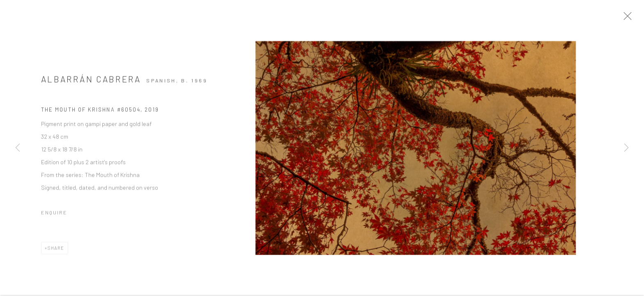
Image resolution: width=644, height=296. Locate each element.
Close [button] (630, 18)
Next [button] (626, 148)
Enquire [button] (54, 215)
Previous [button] (18, 148)
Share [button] (56, 251)
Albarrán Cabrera (91, 82)
